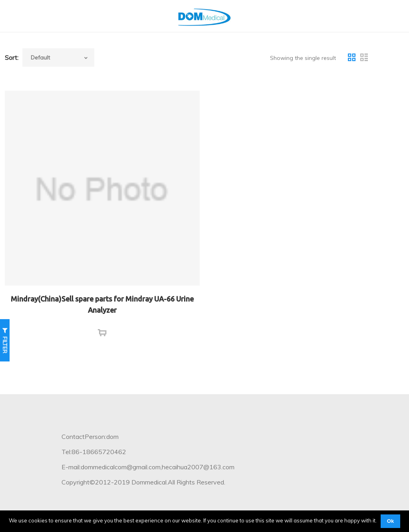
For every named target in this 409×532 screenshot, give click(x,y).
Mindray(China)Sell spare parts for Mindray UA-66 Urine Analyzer (102, 304)
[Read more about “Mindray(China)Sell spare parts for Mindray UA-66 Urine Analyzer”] (102, 333)
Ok (390, 521)
